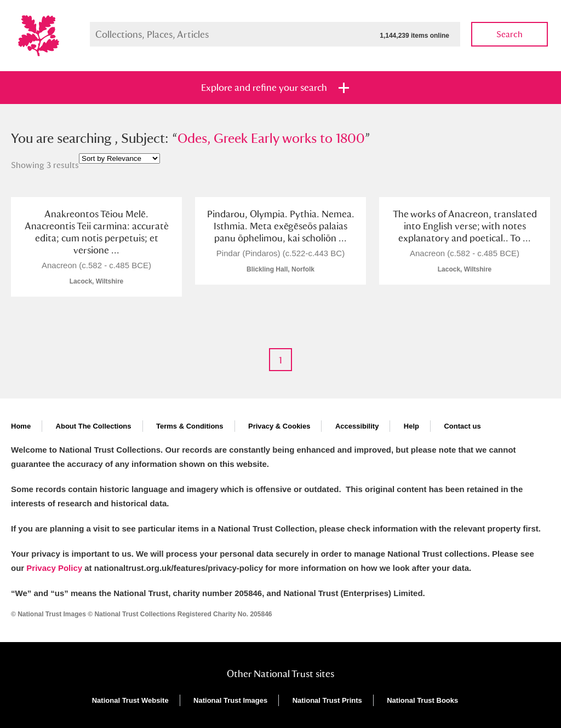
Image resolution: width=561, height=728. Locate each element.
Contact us (462, 426)
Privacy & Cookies (279, 426)
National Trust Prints (327, 700)
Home (21, 426)
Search (510, 34)
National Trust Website (130, 700)
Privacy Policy (54, 568)
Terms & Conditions (190, 426)
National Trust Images (230, 700)
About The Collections (94, 426)
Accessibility (357, 426)
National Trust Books (422, 700)
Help (411, 426)
